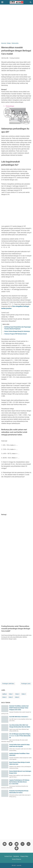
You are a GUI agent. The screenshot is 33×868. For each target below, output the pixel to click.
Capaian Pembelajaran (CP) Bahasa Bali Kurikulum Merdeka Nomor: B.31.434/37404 (19, 782)
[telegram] (17, 848)
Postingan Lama (26, 684)
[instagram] (23, 844)
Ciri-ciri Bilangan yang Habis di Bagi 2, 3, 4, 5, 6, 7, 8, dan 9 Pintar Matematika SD (20, 736)
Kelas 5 (11, 697)
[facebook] (5, 844)
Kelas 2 (17, 694)
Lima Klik (19, 865)
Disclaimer (16, 856)
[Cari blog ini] (31, 2)
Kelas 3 (24, 694)
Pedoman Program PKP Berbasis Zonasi (16, 334)
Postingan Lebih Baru (8, 684)
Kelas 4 (4, 697)
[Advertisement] (16, 24)
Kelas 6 (17, 697)
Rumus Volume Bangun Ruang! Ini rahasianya (17, 331)
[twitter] (11, 844)
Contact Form (8, 856)
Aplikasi (4, 694)
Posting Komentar (15, 58)
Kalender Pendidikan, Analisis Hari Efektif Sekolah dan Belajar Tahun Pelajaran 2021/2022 (19, 708)
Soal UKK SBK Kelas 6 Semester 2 (19, 717)
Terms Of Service (16, 859)
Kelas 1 (11, 694)
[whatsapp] (29, 844)
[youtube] (17, 844)
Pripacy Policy (24, 856)
